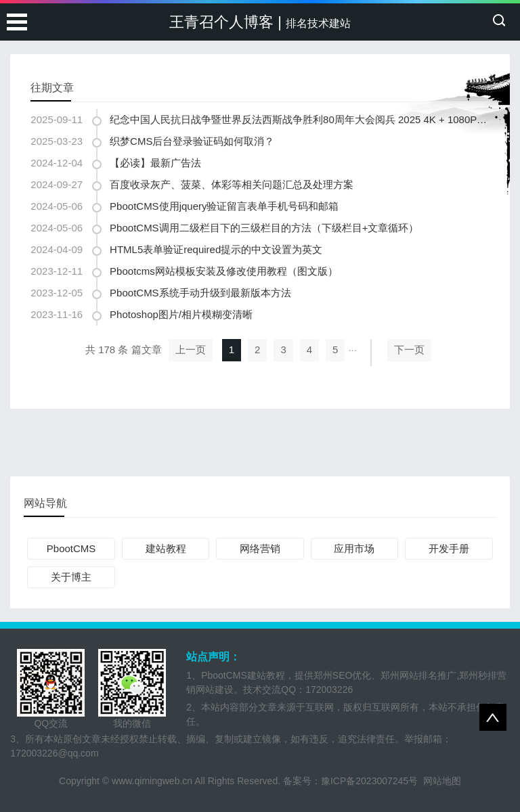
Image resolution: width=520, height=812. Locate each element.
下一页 (409, 349)
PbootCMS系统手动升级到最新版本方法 (200, 293)
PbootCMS (71, 548)
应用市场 (354, 548)
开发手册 (449, 548)
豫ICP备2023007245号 (372, 781)
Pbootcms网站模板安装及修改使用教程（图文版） (224, 271)
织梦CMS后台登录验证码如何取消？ (192, 141)
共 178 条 (107, 349)
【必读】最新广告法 (155, 163)
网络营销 (260, 548)
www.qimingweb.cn (152, 781)
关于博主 (71, 577)
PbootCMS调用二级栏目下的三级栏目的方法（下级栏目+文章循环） (264, 228)
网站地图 (442, 781)
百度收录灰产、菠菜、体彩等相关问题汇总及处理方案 (232, 184)
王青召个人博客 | (260, 22)
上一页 (191, 349)
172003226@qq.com (54, 753)
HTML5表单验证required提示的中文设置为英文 (216, 249)
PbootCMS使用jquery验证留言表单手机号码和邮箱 (224, 206)
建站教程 (166, 548)
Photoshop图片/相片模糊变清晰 (181, 314)
